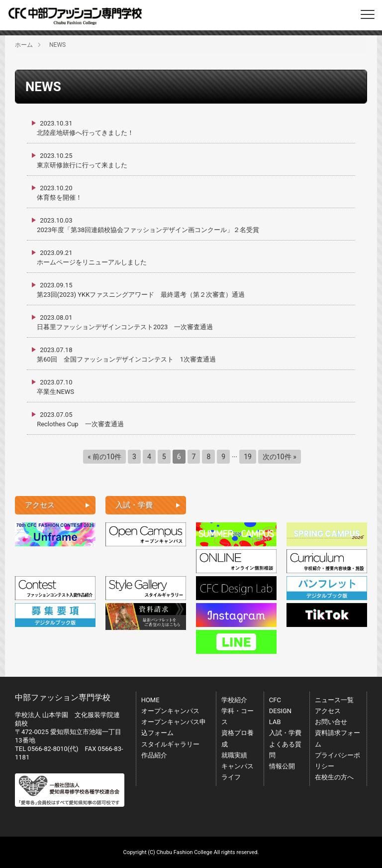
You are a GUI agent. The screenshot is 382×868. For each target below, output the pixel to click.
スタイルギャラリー (170, 744)
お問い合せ (331, 722)
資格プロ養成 (238, 738)
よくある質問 (285, 750)
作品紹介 (154, 755)
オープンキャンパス (170, 711)
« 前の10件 (104, 457)
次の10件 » (280, 457)
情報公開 (282, 766)
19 (248, 457)
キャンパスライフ (238, 772)
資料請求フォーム (337, 738)
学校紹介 (234, 700)
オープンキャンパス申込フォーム (174, 727)
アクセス (328, 711)
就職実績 (234, 755)
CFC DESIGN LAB (280, 711)
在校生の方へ (334, 777)
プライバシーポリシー (337, 761)
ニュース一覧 (334, 700)
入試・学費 (285, 733)
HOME (150, 700)
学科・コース (238, 716)
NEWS (57, 45)
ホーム (24, 45)
